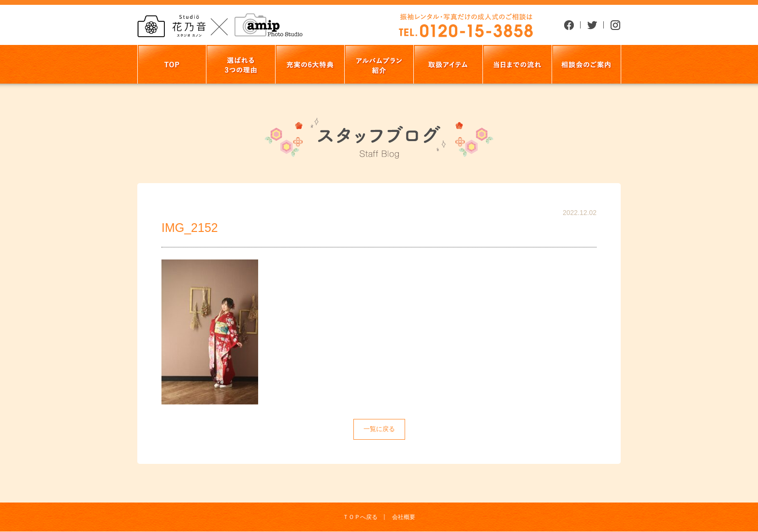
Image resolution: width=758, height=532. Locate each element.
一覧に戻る (379, 429)
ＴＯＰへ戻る (360, 517)
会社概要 (404, 517)
